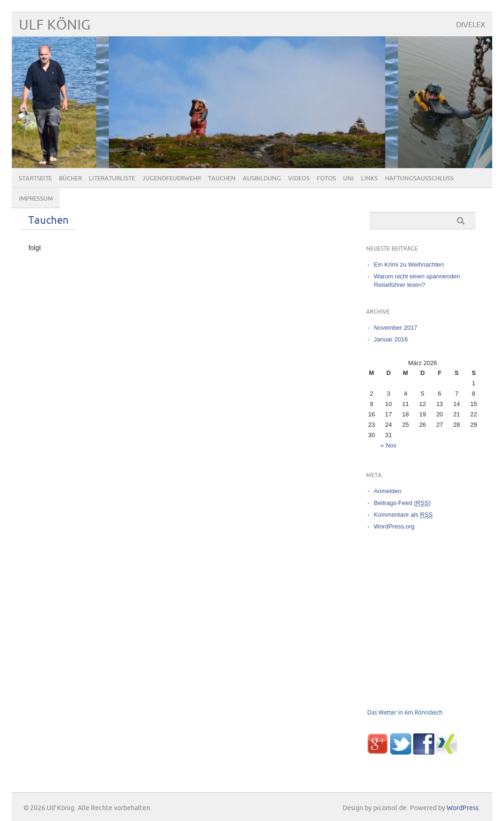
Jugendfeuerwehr (172, 179)
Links (369, 179)
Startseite (35, 179)
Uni (348, 179)
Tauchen (222, 179)
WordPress (463, 808)
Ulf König (55, 25)
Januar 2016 (391, 339)
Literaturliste (112, 179)
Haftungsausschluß (419, 179)
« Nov (389, 445)
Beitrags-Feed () (402, 503)
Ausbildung (262, 179)
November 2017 (396, 328)
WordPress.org (394, 526)
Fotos (326, 179)
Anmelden (388, 491)
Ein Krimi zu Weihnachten (409, 264)
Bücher (70, 179)
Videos (299, 179)
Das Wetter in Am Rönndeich (405, 712)
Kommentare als (403, 515)
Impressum (36, 199)
